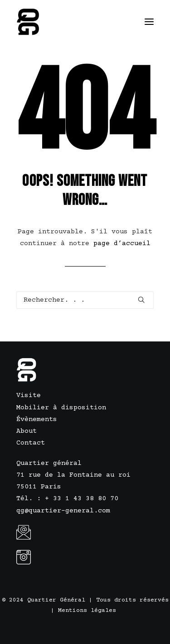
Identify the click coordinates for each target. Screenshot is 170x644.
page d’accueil (122, 244)
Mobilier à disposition (61, 408)
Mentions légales (87, 611)
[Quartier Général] (29, 22)
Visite (29, 395)
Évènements (37, 419)
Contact (31, 443)
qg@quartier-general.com (63, 511)
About (27, 431)
